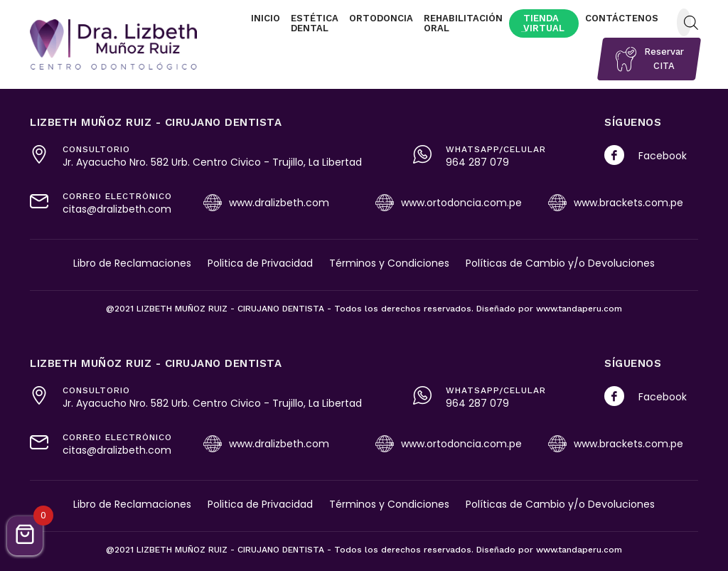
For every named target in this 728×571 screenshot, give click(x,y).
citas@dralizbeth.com (117, 209)
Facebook (663, 156)
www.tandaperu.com (579, 309)
